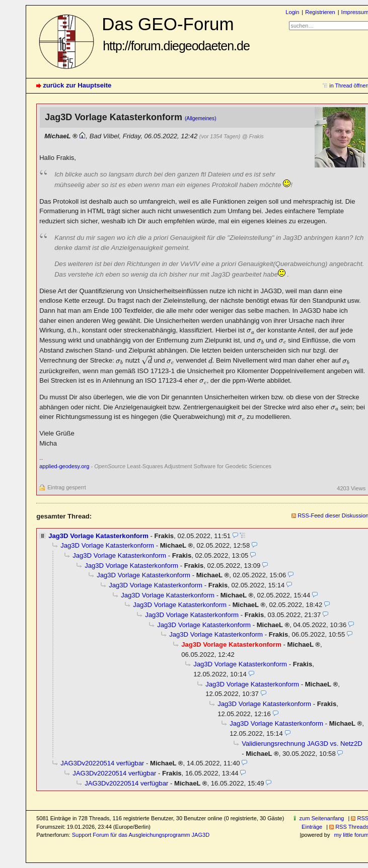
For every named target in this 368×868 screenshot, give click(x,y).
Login (292, 12)
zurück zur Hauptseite (77, 85)
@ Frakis (253, 136)
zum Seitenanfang (322, 818)
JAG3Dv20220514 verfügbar (102, 763)
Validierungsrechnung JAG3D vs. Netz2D (302, 744)
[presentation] (251, 331)
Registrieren (320, 12)
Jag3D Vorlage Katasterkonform (98, 536)
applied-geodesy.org (64, 466)
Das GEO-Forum (176, 33)
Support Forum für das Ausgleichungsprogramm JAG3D (141, 835)
